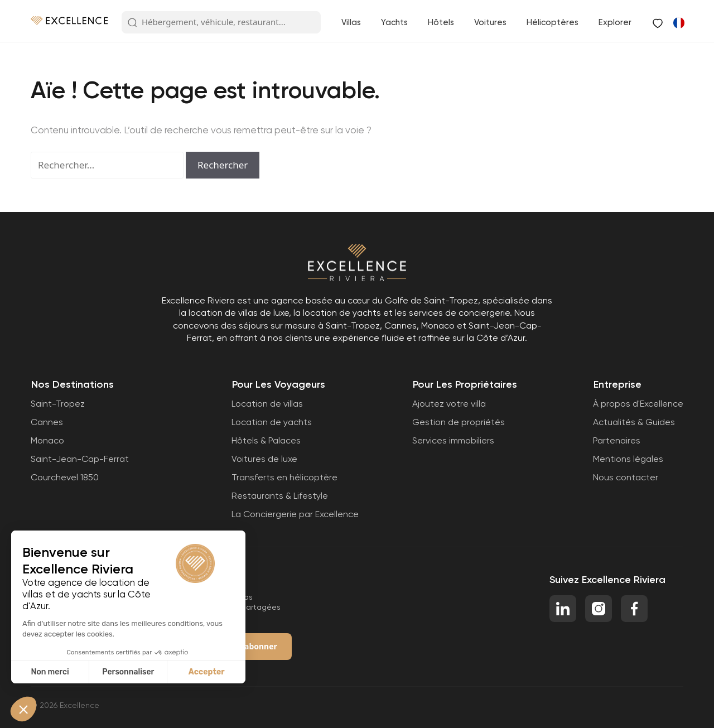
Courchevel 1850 (65, 477)
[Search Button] (132, 23)
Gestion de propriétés (459, 422)
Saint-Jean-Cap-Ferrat (80, 459)
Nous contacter (626, 477)
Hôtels (441, 22)
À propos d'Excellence (638, 404)
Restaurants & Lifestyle (280, 496)
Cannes (47, 422)
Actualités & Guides (634, 422)
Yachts (394, 22)
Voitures (490, 22)
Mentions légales (628, 459)
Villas (351, 22)
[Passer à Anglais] (678, 22)
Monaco (47, 440)
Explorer (615, 22)
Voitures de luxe (264, 459)
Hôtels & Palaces (266, 440)
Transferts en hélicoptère (284, 477)
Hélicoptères (553, 22)
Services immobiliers (453, 440)
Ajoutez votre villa (449, 404)
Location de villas (267, 404)
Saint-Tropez (58, 404)
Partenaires (617, 440)
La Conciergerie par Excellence (295, 514)
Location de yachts (272, 422)
